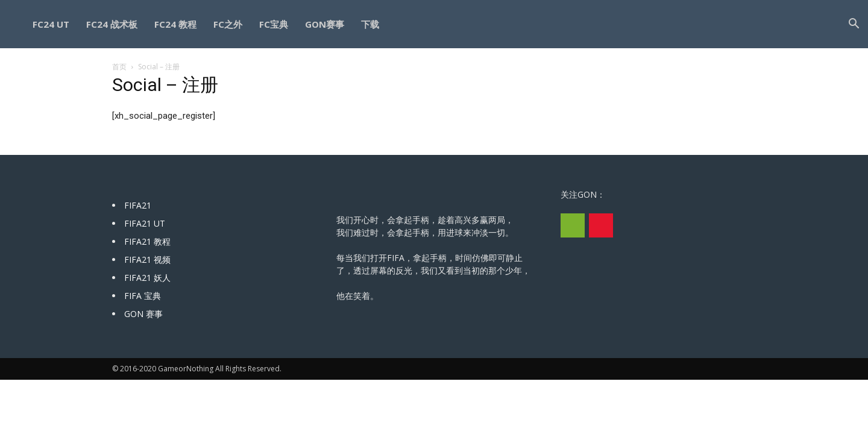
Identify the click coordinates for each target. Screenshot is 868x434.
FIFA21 (138, 205)
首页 (119, 67)
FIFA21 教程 (147, 241)
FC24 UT (51, 24)
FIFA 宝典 (143, 296)
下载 (370, 24)
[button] (854, 25)
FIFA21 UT (145, 223)
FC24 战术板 (112, 24)
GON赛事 (325, 24)
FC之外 (228, 24)
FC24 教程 (175, 24)
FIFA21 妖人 (147, 278)
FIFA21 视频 (147, 259)
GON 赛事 (143, 314)
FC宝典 (274, 24)
